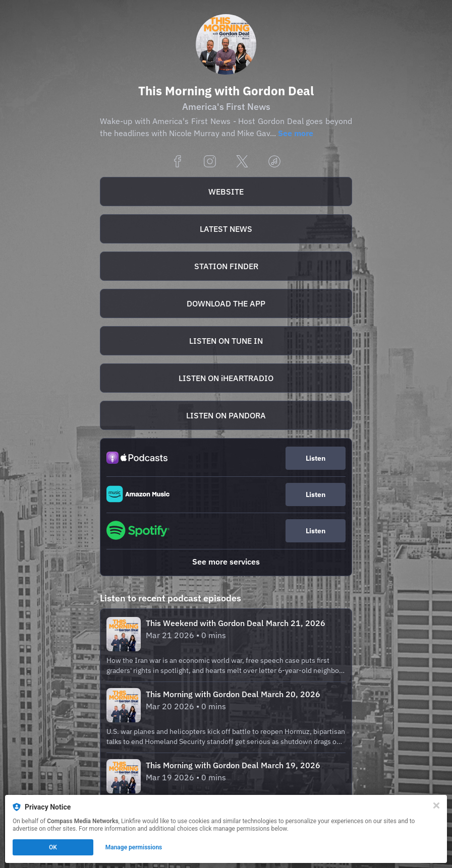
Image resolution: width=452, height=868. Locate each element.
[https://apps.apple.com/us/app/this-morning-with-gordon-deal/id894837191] (226, 303)
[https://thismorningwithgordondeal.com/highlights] (226, 229)
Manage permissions (134, 847)
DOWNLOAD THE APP (226, 303)
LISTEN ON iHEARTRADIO (226, 378)
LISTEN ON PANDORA (226, 415)
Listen (316, 458)
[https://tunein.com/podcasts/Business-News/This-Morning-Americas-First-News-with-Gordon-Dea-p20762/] (226, 341)
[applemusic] (274, 162)
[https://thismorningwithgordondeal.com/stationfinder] (226, 266)
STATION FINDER (226, 266)
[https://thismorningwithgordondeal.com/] (226, 192)
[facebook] (178, 162)
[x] (242, 162)
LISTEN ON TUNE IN (226, 341)
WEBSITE (226, 192)
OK (53, 847)
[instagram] (210, 162)
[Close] (436, 805)
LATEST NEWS (226, 229)
